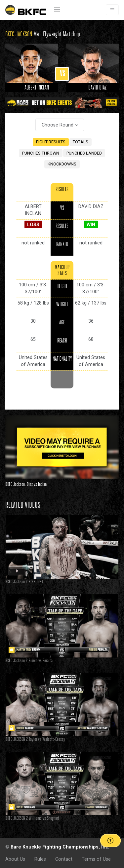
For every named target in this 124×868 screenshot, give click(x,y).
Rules (40, 859)
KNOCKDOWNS (62, 164)
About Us (15, 859)
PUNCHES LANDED (84, 153)
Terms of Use (96, 859)
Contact (64, 859)
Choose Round (58, 125)
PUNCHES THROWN (41, 153)
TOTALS (81, 142)
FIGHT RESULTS (51, 142)
